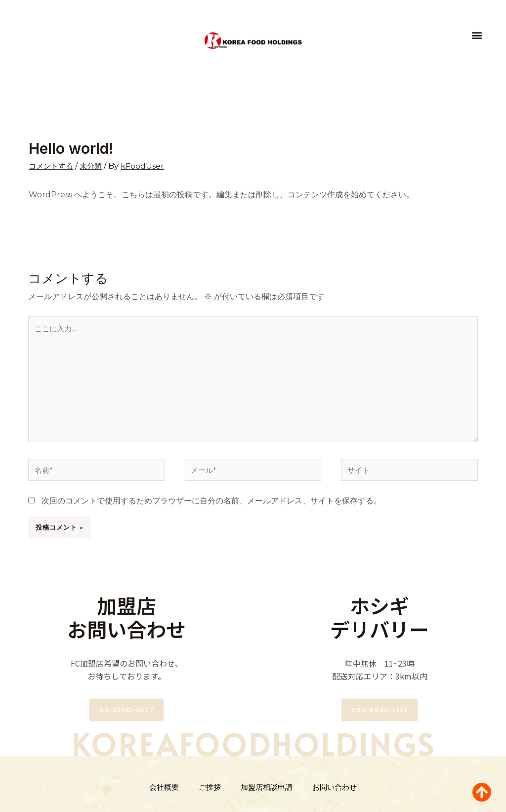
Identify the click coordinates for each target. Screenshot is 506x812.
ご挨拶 (210, 791)
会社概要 (164, 791)
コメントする (52, 166)
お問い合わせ (335, 791)
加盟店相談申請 (267, 791)
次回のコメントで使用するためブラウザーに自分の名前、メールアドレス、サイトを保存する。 (211, 505)
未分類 (94, 166)
